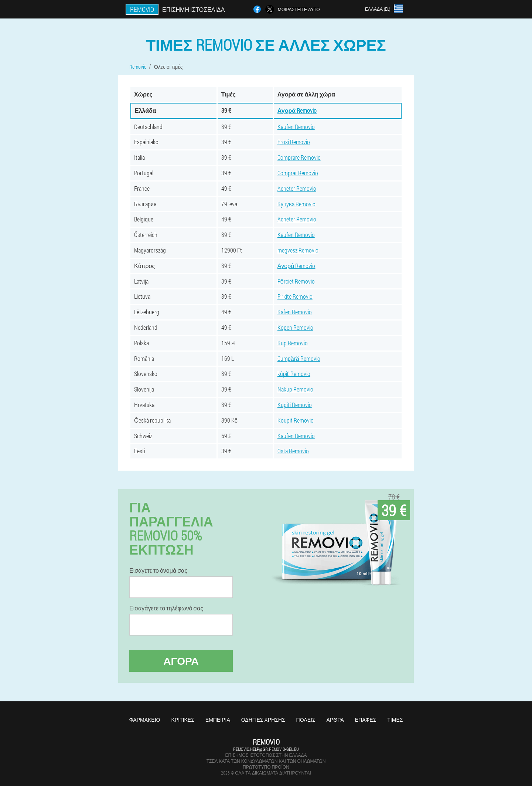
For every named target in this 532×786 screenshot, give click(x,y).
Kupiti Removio (295, 405)
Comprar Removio (298, 173)
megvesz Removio (298, 250)
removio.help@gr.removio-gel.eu (266, 749)
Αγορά (181, 661)
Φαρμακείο (145, 720)
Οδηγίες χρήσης (263, 720)
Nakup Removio (295, 389)
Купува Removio (296, 204)
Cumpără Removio (299, 358)
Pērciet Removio (296, 281)
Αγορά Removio (297, 110)
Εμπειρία (218, 720)
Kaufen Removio (296, 127)
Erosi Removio (294, 142)
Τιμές (395, 720)
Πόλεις (306, 720)
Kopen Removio (295, 327)
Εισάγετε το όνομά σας (158, 570)
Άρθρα (335, 720)
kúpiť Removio (294, 374)
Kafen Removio (295, 312)
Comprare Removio (299, 157)
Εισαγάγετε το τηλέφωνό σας (166, 608)
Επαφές (366, 720)
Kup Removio (293, 343)
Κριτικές (183, 720)
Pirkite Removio (295, 296)
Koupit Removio (296, 420)
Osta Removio (293, 451)
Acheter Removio (297, 188)
